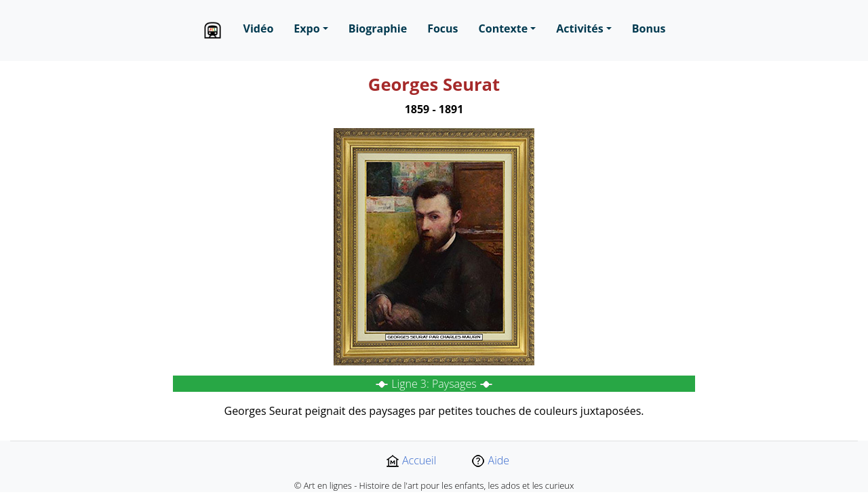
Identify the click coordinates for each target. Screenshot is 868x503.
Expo (307, 28)
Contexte (504, 28)
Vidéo (259, 28)
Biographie (378, 28)
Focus (442, 28)
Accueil (411, 460)
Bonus (649, 28)
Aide (490, 460)
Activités (579, 28)
